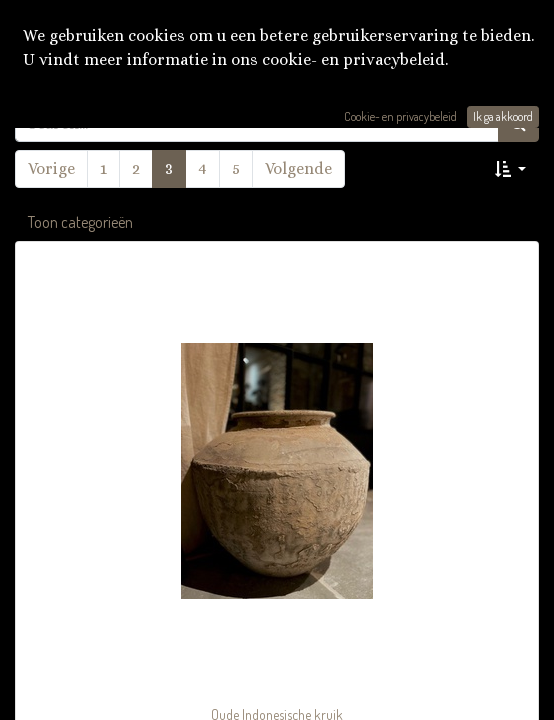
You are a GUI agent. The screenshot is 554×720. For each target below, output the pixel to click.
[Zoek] (518, 123)
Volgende (298, 168)
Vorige (51, 168)
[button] (510, 169)
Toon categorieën (80, 222)
